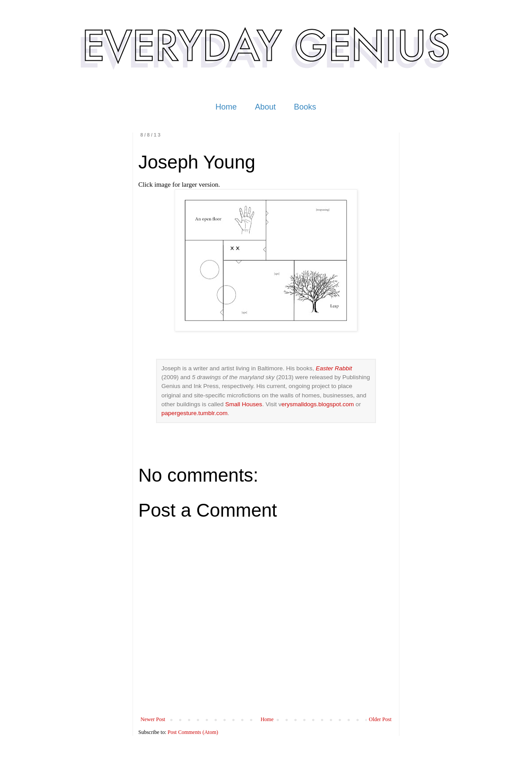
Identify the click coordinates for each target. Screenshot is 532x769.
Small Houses (244, 404)
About (265, 107)
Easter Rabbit (334, 368)
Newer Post (153, 719)
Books (305, 107)
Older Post (380, 719)
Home (226, 107)
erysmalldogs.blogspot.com (318, 404)
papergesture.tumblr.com (194, 413)
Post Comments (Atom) (193, 732)
